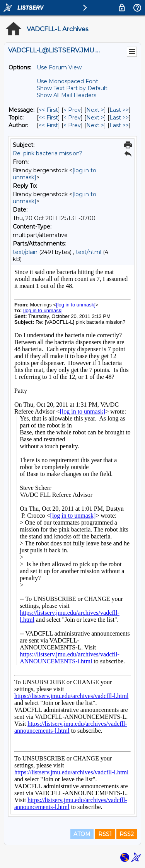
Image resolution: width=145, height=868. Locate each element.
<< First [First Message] (48, 110)
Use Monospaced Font (67, 81)
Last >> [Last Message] (119, 110)
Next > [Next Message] (95, 110)
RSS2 (127, 834)
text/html (89, 252)
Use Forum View (59, 67)
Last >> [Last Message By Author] (119, 125)
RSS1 (105, 834)
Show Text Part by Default (72, 88)
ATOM (82, 834)
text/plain (25, 252)
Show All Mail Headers (67, 95)
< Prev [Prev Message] (72, 110)
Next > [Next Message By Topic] (95, 118)
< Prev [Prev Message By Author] (72, 125)
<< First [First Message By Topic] (48, 118)
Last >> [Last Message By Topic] (119, 118)
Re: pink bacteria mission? (48, 153)
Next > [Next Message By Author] (95, 125)
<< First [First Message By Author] (48, 125)
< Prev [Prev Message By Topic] (72, 118)
